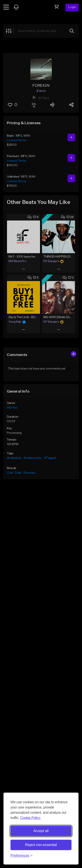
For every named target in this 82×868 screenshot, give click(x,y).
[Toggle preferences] (22, 856)
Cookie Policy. (31, 818)
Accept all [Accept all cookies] (41, 831)
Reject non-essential (41, 845)
